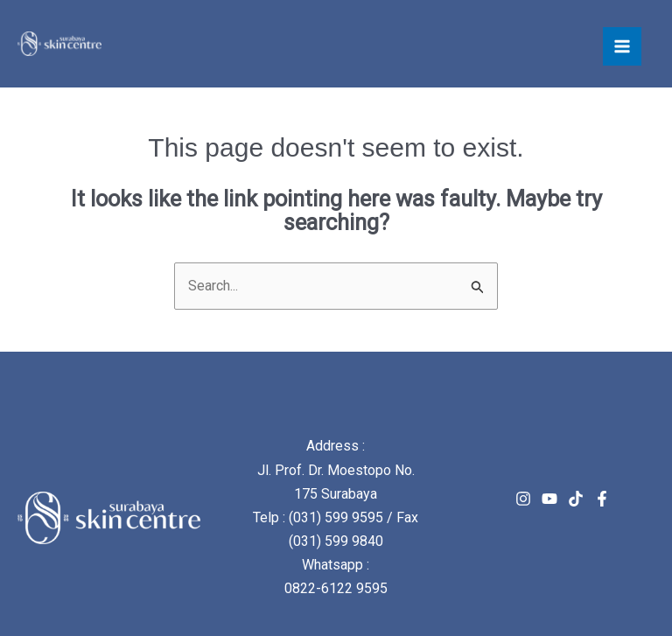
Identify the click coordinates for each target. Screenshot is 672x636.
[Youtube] (549, 499)
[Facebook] (602, 499)
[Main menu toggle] (622, 46)
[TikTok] (576, 499)
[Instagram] (523, 499)
